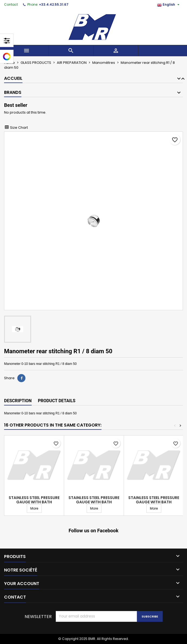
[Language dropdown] (169, 5)
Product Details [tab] (57, 401)
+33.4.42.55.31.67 (54, 4)
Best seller (16, 105)
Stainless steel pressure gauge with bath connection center (94, 502)
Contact (11, 4)
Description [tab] (18, 401)
